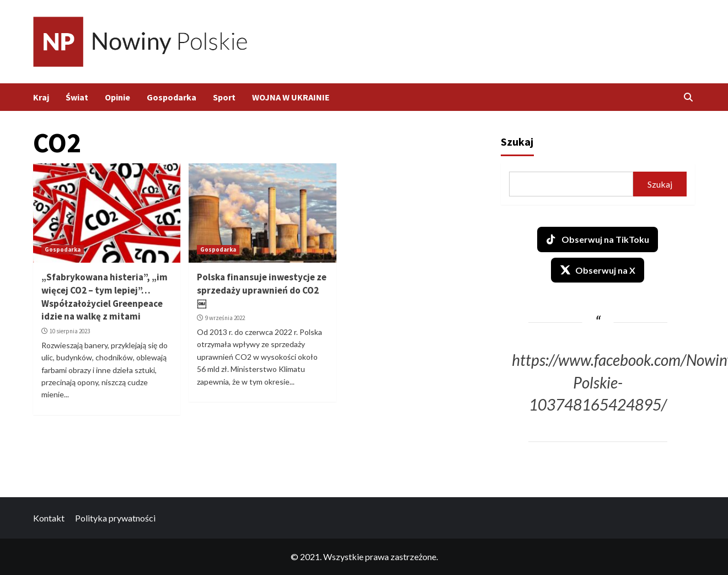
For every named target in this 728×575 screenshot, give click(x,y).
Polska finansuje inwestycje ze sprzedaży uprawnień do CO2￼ (262, 290)
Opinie (117, 97)
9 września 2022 (225, 318)
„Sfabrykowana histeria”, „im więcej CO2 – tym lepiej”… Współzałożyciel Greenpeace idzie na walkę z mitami (105, 297)
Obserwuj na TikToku (598, 239)
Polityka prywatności (115, 518)
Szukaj (517, 142)
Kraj (41, 97)
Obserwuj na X (598, 270)
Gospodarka (172, 97)
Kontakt (49, 518)
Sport (224, 97)
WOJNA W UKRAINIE (291, 97)
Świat (77, 97)
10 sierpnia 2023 (70, 331)
